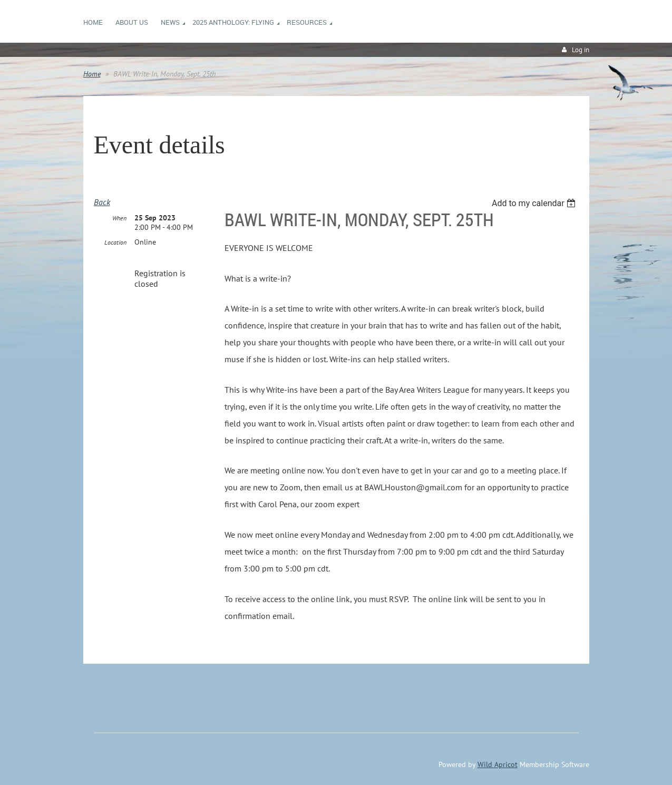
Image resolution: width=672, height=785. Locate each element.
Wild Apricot (498, 764)
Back (102, 202)
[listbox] (535, 203)
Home (92, 74)
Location (115, 242)
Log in (581, 50)
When (119, 218)
